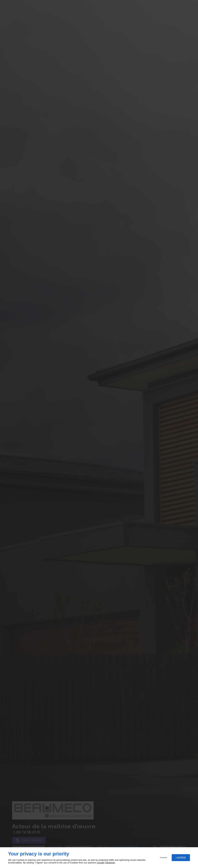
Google (101, 863)
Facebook (110, 863)
